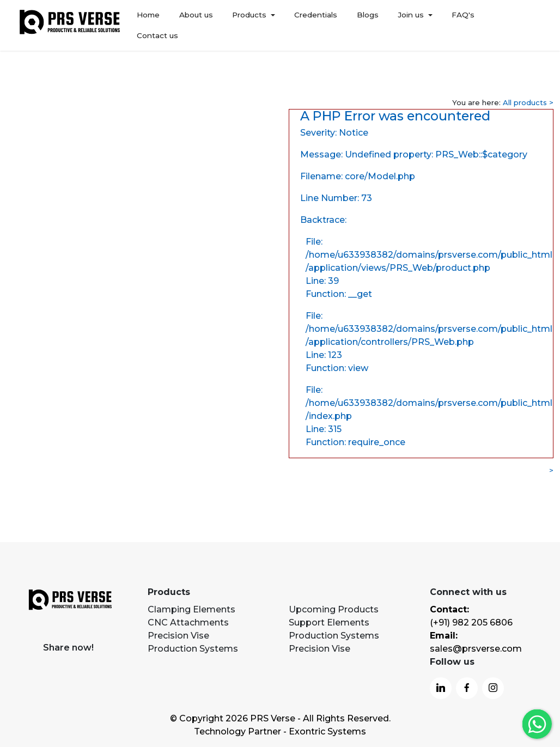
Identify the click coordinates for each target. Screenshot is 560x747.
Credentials (316, 25)
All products (525, 102)
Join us (411, 25)
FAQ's (463, 25)
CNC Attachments (188, 622)
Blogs (367, 25)
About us (196, 25)
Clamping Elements (191, 609)
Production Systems (193, 649)
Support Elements (329, 622)
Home (148, 25)
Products (249, 25)
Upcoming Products (334, 609)
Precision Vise (178, 636)
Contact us (514, 25)
